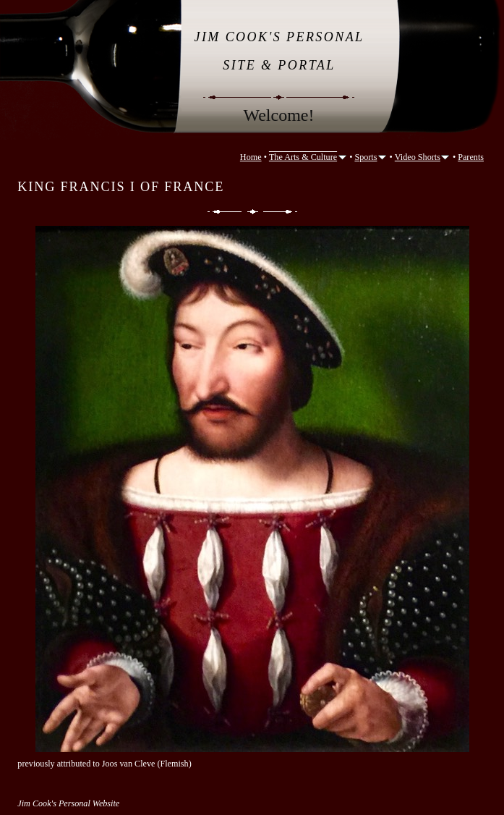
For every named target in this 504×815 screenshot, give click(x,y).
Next (281, 212)
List (253, 212)
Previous (223, 212)
